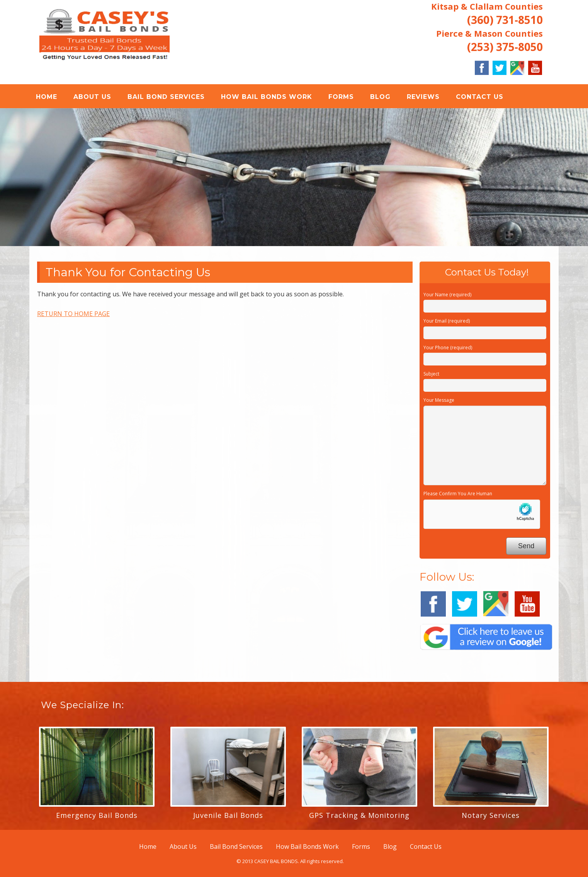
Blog (380, 97)
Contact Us (480, 97)
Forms (341, 97)
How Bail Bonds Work (267, 97)
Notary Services (491, 815)
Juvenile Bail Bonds (228, 815)
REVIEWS (423, 97)
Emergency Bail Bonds (97, 815)
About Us (92, 97)
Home (47, 97)
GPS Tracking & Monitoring (359, 815)
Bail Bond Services (166, 97)
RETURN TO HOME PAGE (73, 314)
